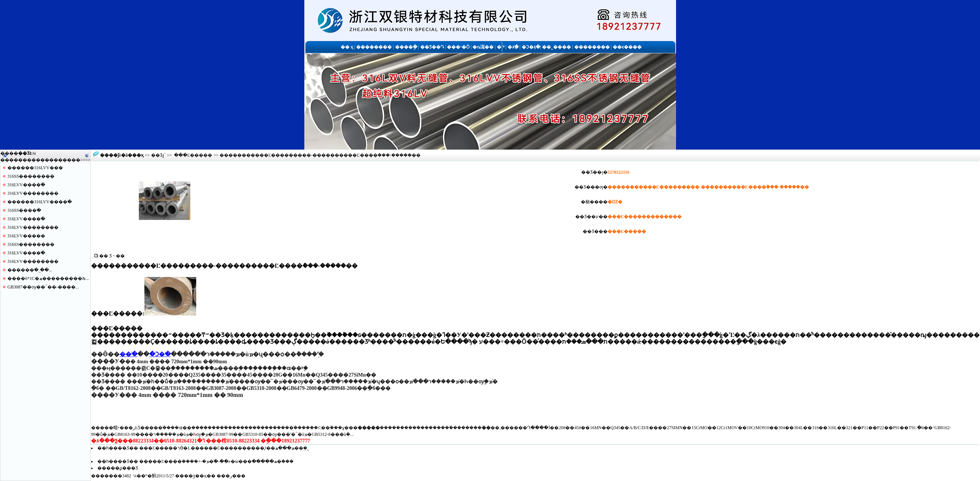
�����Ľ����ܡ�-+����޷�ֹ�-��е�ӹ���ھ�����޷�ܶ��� (216, 461)
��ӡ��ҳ (195, 476)
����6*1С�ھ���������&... (48, 278)
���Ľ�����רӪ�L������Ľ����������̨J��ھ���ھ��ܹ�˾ (224, 448)
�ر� (231, 476)
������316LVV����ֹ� (40, 202)
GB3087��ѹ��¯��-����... (43, 287)
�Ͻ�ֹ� (160, 354)
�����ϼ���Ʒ (118, 468)
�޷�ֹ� (128, 354)
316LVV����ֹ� (26, 185)
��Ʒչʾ (158, 155)
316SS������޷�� (31, 176)
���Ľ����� (193, 155)
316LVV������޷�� (33, 193)
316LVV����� (26, 236)
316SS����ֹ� (24, 210)
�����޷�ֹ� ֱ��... (30, 270)
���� (71, 160)
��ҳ (138, 155)
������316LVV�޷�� (35, 168)
